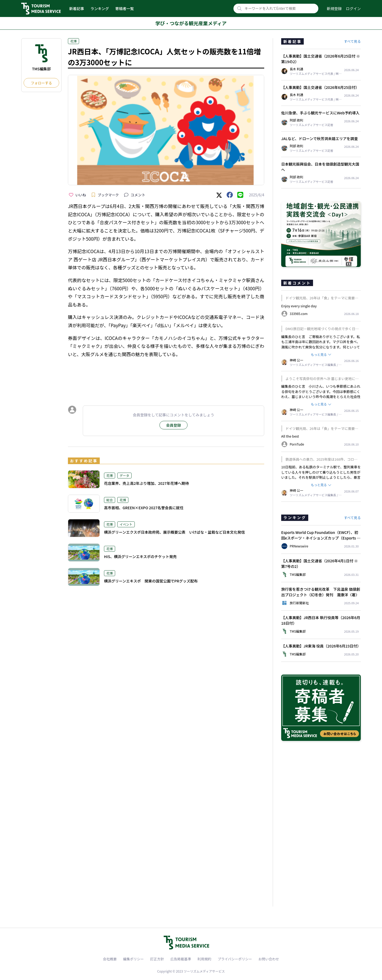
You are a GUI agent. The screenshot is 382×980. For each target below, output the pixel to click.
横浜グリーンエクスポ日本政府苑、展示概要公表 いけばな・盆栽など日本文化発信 (174, 532)
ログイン (353, 8)
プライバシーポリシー (235, 959)
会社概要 (110, 959)
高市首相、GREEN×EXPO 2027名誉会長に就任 (144, 508)
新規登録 (334, 8)
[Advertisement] (166, 377)
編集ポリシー (133, 959)
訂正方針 (157, 959)
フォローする (41, 83)
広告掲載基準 (181, 959)
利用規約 (204, 959)
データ (124, 475)
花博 (73, 41)
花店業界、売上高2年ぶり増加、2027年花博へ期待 (146, 483)
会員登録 (173, 425)
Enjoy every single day (299, 306)
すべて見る (352, 41)
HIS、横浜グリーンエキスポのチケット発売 (140, 556)
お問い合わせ (269, 959)
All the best (290, 436)
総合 (110, 500)
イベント (126, 524)
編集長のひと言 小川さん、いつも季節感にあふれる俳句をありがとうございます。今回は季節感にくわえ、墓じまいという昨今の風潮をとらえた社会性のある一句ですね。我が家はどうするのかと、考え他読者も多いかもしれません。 (321, 397)
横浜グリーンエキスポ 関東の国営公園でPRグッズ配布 (151, 581)
